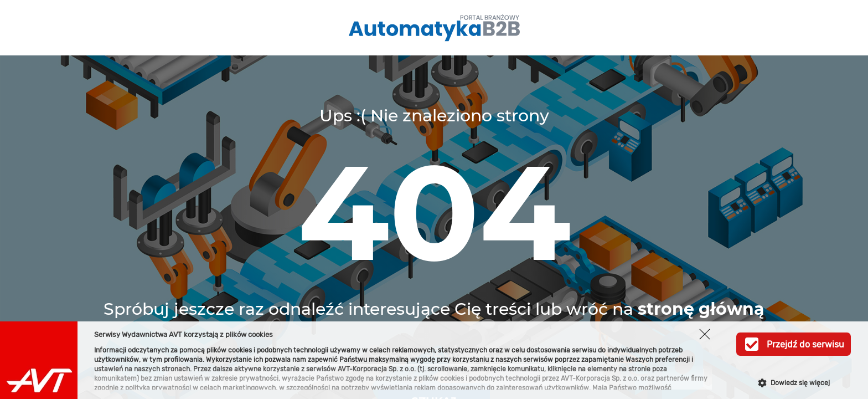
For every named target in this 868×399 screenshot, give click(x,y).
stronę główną (701, 309)
